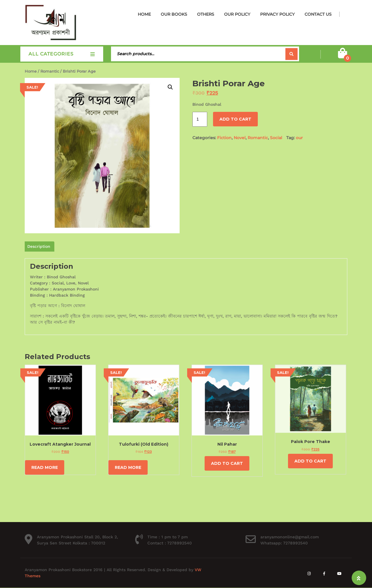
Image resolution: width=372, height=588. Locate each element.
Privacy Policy (277, 14)
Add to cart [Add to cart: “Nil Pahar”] (227, 463)
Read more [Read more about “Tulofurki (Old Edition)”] (128, 467)
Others (206, 14)
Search (291, 54)
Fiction (224, 138)
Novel (240, 138)
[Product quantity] (200, 119)
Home (144, 14)
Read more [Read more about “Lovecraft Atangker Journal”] (45, 467)
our (299, 138)
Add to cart (235, 119)
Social (276, 138)
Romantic (50, 71)
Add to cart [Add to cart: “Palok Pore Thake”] (310, 461)
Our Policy (237, 14)
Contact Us (318, 14)
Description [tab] (39, 246)
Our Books (174, 14)
